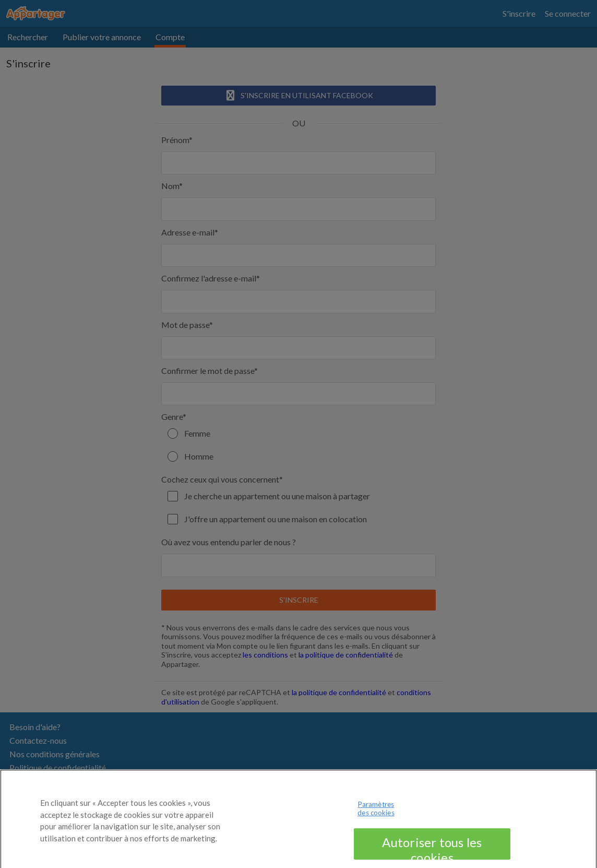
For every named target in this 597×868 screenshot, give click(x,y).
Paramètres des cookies (376, 812)
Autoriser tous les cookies (432, 850)
